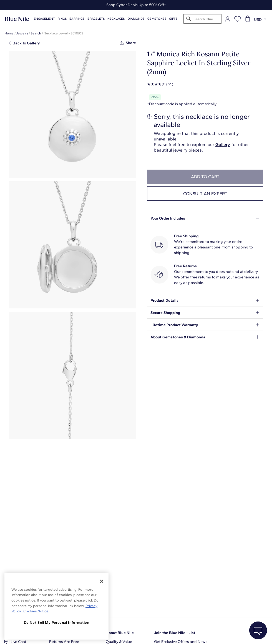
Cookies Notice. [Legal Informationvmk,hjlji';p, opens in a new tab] (36, 611)
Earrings (77, 19)
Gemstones (157, 19)
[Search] (189, 19)
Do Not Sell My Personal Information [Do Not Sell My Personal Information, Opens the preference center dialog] (57, 622)
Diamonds (136, 19)
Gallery (223, 144)
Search (36, 33)
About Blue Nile (120, 633)
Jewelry (22, 33)
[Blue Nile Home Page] (17, 19)
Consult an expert (205, 194)
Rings (62, 19)
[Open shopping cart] (248, 19)
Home (9, 33)
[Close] (102, 581)
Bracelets (96, 19)
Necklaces (116, 19)
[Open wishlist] (238, 19)
